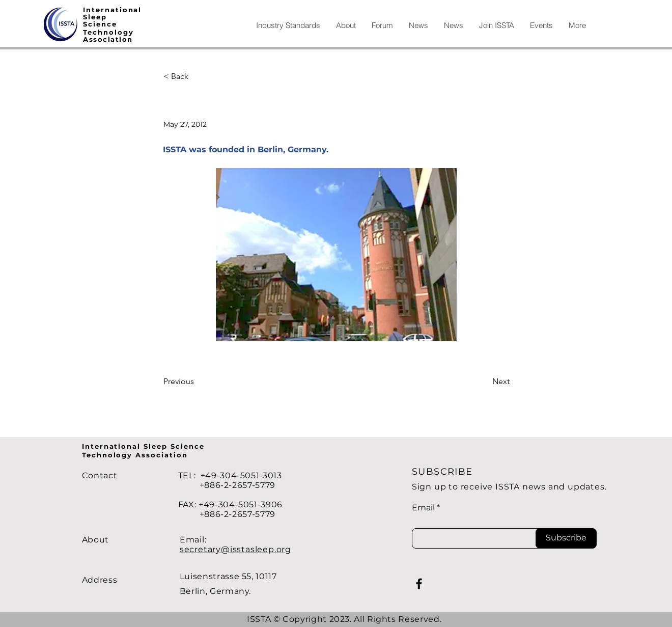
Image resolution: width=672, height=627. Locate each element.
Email (423, 508)
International (112, 10)
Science (100, 24)
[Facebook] (419, 584)
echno (101, 32)
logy (124, 32)
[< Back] (197, 77)
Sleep (95, 17)
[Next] (484, 382)
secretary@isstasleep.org (235, 549)
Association (108, 39)
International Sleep (126, 446)
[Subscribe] (566, 538)
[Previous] (197, 382)
